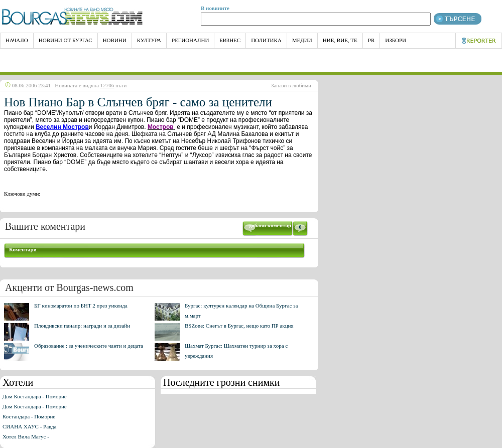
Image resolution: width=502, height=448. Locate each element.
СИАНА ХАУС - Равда (29, 426)
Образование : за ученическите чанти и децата (89, 346)
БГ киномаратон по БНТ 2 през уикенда (81, 306)
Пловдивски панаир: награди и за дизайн (82, 326)
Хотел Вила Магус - (26, 436)
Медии (302, 40)
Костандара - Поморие (29, 416)
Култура (149, 40)
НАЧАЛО (17, 40)
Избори (396, 40)
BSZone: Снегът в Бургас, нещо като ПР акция (239, 326)
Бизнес (230, 40)
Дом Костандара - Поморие (35, 396)
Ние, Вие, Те (340, 40)
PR (371, 40)
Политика (266, 40)
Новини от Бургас (66, 40)
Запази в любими (291, 85)
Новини (115, 40)
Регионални (190, 40)
